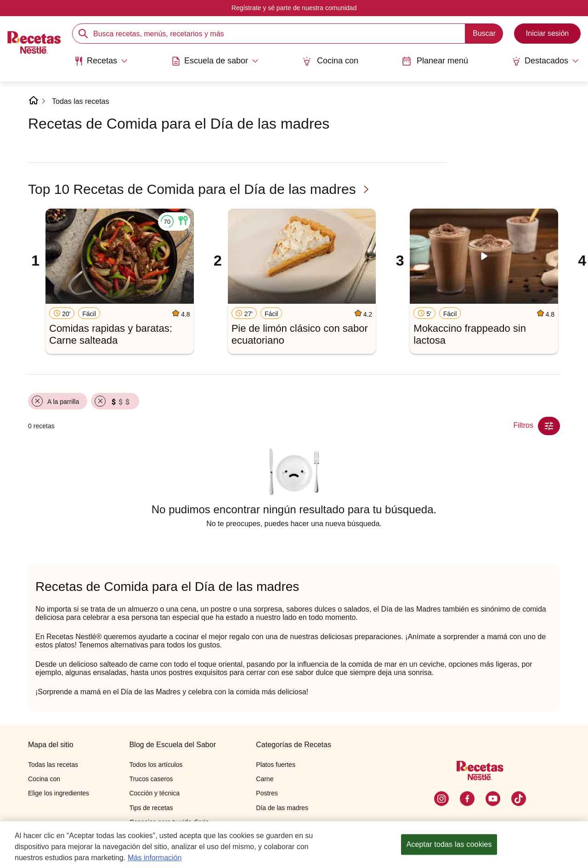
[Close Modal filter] (549, 426)
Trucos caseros (151, 779)
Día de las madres (282, 808)
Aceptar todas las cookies (449, 845)
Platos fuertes (276, 765)
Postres (267, 793)
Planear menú (435, 61)
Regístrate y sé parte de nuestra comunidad (294, 8)
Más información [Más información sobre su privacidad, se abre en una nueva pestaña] (155, 858)
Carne (265, 779)
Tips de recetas (151, 808)
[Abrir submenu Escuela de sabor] (215, 61)
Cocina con (330, 61)
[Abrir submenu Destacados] (545, 61)
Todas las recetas (81, 101)
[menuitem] (101, 64)
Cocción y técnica (154, 793)
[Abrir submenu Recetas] (101, 61)
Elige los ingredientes (59, 793)
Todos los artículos (156, 765)
